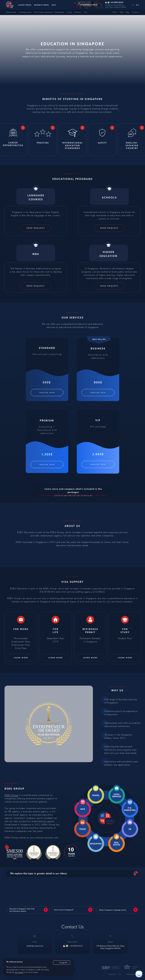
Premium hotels (11, 12)
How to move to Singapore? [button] (64, 910)
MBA (36, 254)
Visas (86, 12)
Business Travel (42, 5)
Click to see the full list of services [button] (73, 492)
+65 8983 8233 (76, 946)
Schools (109, 197)
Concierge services (25, 12)
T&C (120, 974)
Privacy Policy (113, 974)
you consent (19, 972)
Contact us (136, 12)
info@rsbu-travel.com (35, 946)
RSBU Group (11, 795)
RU (138, 5)
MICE (54, 5)
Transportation (59, 12)
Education (78, 12)
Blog (128, 12)
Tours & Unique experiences (43, 12)
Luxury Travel (25, 5)
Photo (115, 12)
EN (133, 5)
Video (121, 12)
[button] (36, 286)
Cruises (69, 12)
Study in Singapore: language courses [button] (113, 910)
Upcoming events (89, 5)
